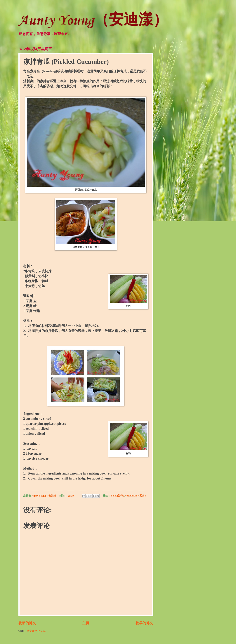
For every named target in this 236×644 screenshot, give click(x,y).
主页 (86, 623)
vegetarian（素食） (136, 496)
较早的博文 (144, 623)
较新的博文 (27, 623)
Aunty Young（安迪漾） (93, 21)
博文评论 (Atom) (36, 631)
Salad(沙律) (117, 496)
